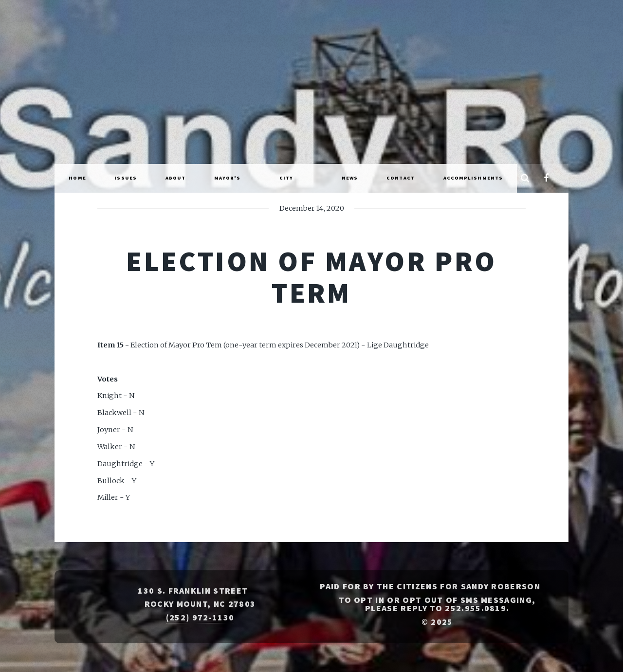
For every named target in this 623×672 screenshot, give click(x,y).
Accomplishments (473, 178)
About (176, 178)
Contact (401, 178)
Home (77, 178)
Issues (126, 178)
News (350, 178)
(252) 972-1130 (200, 618)
